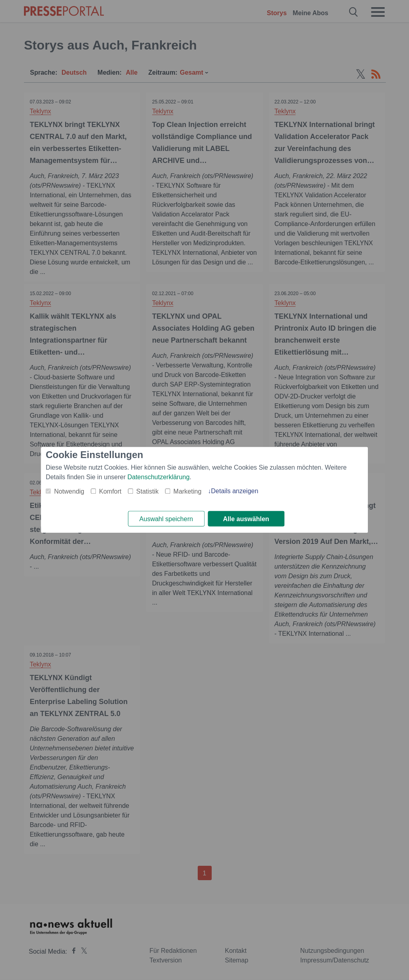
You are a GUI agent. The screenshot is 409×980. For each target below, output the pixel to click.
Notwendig (69, 491)
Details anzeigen (234, 491)
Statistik (147, 491)
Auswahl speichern (166, 519)
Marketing (187, 491)
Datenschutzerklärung (159, 477)
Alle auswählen (246, 519)
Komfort (110, 491)
